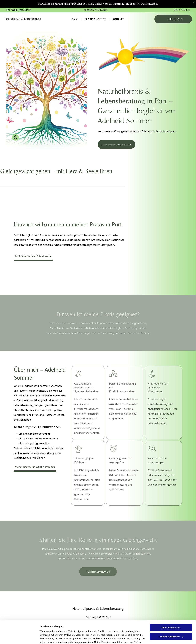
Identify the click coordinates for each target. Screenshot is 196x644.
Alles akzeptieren (171, 605)
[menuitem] (75, 19)
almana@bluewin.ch (96, 10)
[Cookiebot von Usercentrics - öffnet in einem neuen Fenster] (19, 638)
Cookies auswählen (50, 638)
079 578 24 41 (182, 10)
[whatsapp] (15, 138)
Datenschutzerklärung (52, 630)
